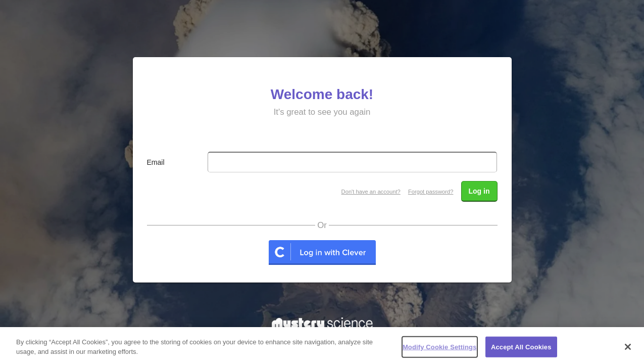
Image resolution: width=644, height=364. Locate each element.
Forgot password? (431, 192)
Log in (479, 191)
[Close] (628, 350)
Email (156, 162)
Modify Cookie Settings (440, 350)
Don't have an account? (371, 192)
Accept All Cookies (521, 350)
